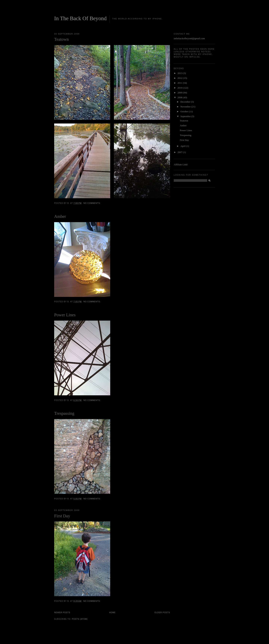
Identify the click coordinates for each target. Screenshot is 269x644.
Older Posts (162, 613)
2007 (180, 152)
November (186, 107)
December (186, 102)
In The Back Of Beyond (80, 18)
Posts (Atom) (80, 619)
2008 (180, 97)
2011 (180, 83)
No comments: (92, 203)
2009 (180, 93)
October (185, 111)
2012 (180, 78)
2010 (180, 88)
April (183, 146)
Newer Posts (62, 613)
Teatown (61, 39)
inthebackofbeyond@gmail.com (189, 38)
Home (112, 613)
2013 (180, 73)
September (186, 116)
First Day (62, 516)
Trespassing (64, 413)
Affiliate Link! (181, 165)
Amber (60, 216)
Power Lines (65, 315)
